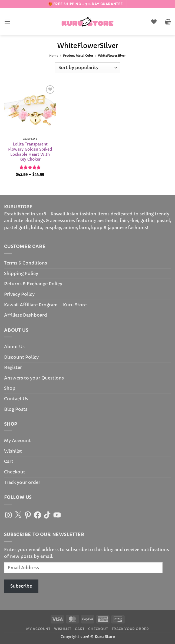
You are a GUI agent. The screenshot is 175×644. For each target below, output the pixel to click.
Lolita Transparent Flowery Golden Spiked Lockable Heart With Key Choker (30, 152)
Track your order (22, 482)
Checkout (15, 472)
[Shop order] (87, 68)
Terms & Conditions (26, 263)
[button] (7, 21)
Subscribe (21, 586)
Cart (9, 461)
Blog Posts (16, 409)
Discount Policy (21, 357)
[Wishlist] (154, 22)
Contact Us (16, 399)
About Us (14, 347)
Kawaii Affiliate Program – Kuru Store (45, 305)
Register (13, 367)
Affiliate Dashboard (26, 315)
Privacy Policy (19, 294)
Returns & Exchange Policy (33, 284)
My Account (17, 440)
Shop (10, 388)
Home (54, 56)
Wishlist (13, 451)
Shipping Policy (21, 273)
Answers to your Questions (34, 378)
